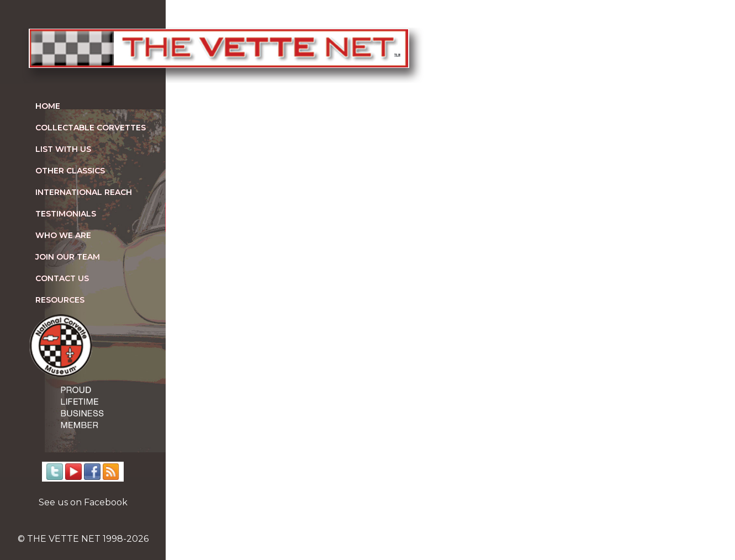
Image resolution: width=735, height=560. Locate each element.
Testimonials (66, 214)
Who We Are (63, 235)
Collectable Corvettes (91, 128)
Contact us (62, 278)
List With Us (63, 149)
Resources (60, 300)
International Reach (84, 192)
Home (48, 106)
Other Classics (70, 171)
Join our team (68, 257)
